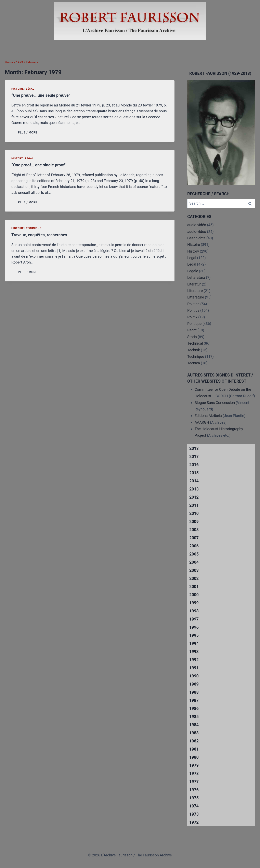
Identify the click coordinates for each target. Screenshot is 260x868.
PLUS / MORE (28, 133)
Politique (194, 324)
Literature (195, 291)
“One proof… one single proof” (39, 165)
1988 (194, 692)
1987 (194, 700)
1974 (194, 806)
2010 (194, 513)
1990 (194, 676)
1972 (194, 822)
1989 (194, 684)
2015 (194, 473)
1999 (194, 603)
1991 (194, 668)
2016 (194, 465)
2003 (194, 570)
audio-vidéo (197, 225)
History (17, 158)
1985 (194, 717)
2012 (194, 497)
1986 (194, 709)
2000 (194, 595)
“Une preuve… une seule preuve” (41, 95)
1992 (194, 660)
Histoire (18, 89)
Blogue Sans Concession (215, 403)
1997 (194, 619)
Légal (30, 89)
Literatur (194, 284)
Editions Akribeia (208, 416)
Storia (192, 337)
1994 (194, 643)
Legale (193, 271)
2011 (194, 505)
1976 (194, 790)
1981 (194, 749)
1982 (194, 741)
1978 (194, 774)
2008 (194, 530)
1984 (194, 725)
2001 (194, 587)
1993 (194, 652)
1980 (194, 757)
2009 (194, 522)
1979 (194, 765)
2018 (194, 448)
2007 (194, 538)
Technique (34, 228)
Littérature (196, 297)
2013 (194, 489)
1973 (194, 814)
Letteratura (196, 277)
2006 (194, 546)
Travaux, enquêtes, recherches (39, 235)
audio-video (197, 232)
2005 (194, 554)
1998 (194, 611)
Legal (29, 158)
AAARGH (202, 422)
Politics (193, 310)
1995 (194, 635)
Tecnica (194, 363)
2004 (194, 562)
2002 (194, 578)
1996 (194, 627)
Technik (194, 350)
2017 (194, 457)
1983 (194, 733)
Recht (192, 330)
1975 (194, 798)
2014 (194, 481)
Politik (192, 317)
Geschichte (196, 238)
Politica (193, 304)
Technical (195, 343)
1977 (194, 782)
